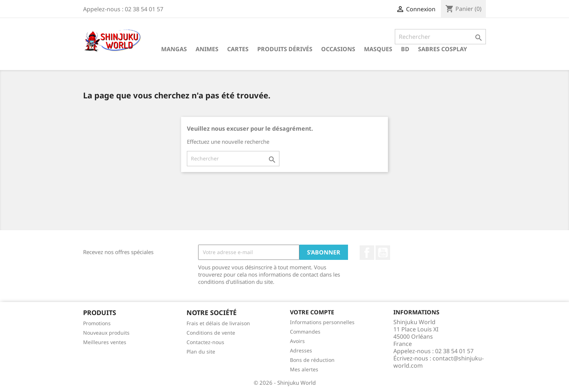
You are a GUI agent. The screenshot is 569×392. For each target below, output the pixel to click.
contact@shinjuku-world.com (439, 362)
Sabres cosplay (443, 49)
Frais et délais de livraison (218, 323)
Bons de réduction (312, 360)
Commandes (305, 332)
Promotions (97, 323)
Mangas (174, 49)
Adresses (301, 350)
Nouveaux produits (106, 333)
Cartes (238, 49)
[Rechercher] (440, 37)
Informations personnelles (322, 322)
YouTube (383, 253)
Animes (207, 49)
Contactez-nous (205, 342)
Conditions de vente (211, 333)
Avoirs (297, 341)
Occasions (338, 49)
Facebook (367, 253)
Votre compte (312, 312)
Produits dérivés (285, 49)
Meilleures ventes (105, 342)
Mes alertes (304, 369)
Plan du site (201, 352)
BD (405, 49)
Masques (378, 49)
